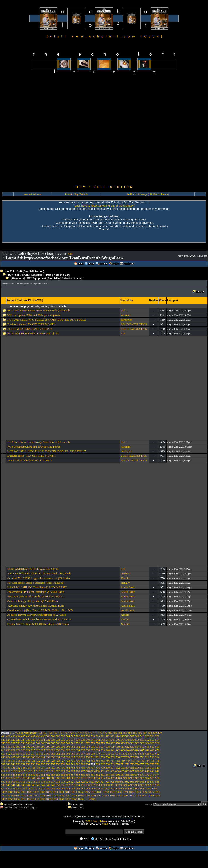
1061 (61, 799)
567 (63, 743)
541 (93, 740)
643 (123, 750)
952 (68, 785)
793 (73, 768)
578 (118, 743)
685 (13, 757)
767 (103, 764)
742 (137, 761)
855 (63, 775)
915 (43, 782)
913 (33, 782)
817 (33, 771)
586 (157, 743)
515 (123, 736)
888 (68, 778)
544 (108, 740)
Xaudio (125, 578)
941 (13, 785)
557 (13, 743)
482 (120, 733)
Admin (78, 278)
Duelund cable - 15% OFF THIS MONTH (31, 324)
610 (118, 747)
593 (33, 747)
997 (133, 789)
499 (43, 736)
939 (3, 785)
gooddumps (127, 610)
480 (110, 733)
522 (157, 736)
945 (33, 785)
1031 (29, 795)
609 (113, 747)
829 (93, 771)
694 (58, 757)
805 (133, 768)
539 (83, 740)
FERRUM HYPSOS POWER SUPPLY (30, 329)
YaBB (71, 254)
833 (113, 771)
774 (137, 764)
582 (137, 743)
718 (18, 761)
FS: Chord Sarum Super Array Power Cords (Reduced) (39, 310)
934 (137, 782)
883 (43, 778)
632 (68, 750)
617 (152, 747)
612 (127, 747)
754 (38, 764)
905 (153, 778)
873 (153, 775)
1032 (36, 795)
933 (132, 782)
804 (128, 768)
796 (88, 768)
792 (68, 768)
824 (68, 771)
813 (13, 771)
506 (78, 736)
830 (98, 771)
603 (83, 747)
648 (147, 750)
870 (137, 775)
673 (113, 754)
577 (113, 743)
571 (83, 743)
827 (83, 771)
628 (48, 750)
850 (38, 775)
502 (58, 736)
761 (73, 764)
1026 (157, 792)
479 (105, 733)
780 (8, 768)
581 (133, 743)
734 (98, 761)
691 (43, 757)
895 (103, 778)
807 (142, 768)
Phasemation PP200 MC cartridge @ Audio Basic (36, 592)
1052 (4, 799)
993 (113, 789)
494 (18, 736)
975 (23, 789)
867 (123, 775)
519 (142, 736)
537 (73, 740)
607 (103, 747)
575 (103, 743)
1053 (10, 799)
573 (93, 743)
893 (93, 778)
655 (23, 754)
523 (3, 740)
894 (98, 778)
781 (13, 768)
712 (147, 757)
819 (43, 771)
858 (78, 775)
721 (33, 761)
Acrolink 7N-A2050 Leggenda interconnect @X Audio (39, 578)
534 (58, 740)
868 (128, 775)
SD (123, 333)
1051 (157, 795)
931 (123, 782)
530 (38, 740)
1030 (23, 795)
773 (133, 764)
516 (127, 736)
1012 (68, 792)
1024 (144, 792)
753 (33, 764)
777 (153, 764)
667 (83, 754)
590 (18, 747)
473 (75, 733)
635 (83, 750)
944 (28, 785)
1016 (93, 792)
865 (113, 775)
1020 (119, 792)
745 (153, 761)
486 (140, 733)
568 (68, 743)
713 (152, 757)
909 (13, 782)
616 (147, 747)
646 (137, 750)
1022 (132, 792)
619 (3, 750)
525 (13, 740)
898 (118, 778)
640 (108, 750)
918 (58, 782)
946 (38, 785)
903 (142, 778)
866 (118, 775)
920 (68, 782)
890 (78, 778)
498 (38, 736)
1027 (4, 795)
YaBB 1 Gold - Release (96, 821)
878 (18, 778)
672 (108, 754)
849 (33, 775)
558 (18, 743)
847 (23, 775)
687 (23, 757)
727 (63, 761)
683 (3, 757)
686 (18, 757)
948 (48, 785)
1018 (106, 792)
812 (8, 771)
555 (3, 743)
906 (157, 778)
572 (88, 743)
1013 (74, 792)
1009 (49, 792)
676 (128, 754)
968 (147, 785)
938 (157, 782)
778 (157, 764)
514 (118, 736)
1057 (36, 799)
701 (93, 757)
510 (98, 736)
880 (28, 778)
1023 (138, 792)
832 (107, 771)
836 (127, 771)
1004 (17, 792)
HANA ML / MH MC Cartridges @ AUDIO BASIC (37, 587)
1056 (29, 799)
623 (23, 750)
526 (18, 740)
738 (118, 761)
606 (98, 747)
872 (147, 775)
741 (133, 761)
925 (93, 782)
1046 (125, 795)
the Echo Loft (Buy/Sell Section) (25, 271)
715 (3, 761)
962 (118, 785)
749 (13, 764)
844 (8, 775)
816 (28, 771)
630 (58, 750)
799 (103, 768)
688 (28, 757)
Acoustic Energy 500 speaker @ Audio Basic (33, 601)
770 (118, 764)
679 (142, 754)
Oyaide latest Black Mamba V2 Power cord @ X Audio (39, 619)
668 (88, 754)
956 (88, 785)
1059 (49, 799)
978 (38, 789)
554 (157, 740)
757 (53, 764)
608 (108, 747)
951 (63, 785)
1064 (81, 799)
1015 (87, 792)
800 (108, 768)
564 (48, 743)
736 (108, 761)
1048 (138, 795)
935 (142, 782)
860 (88, 775)
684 (8, 757)
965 (133, 785)
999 (142, 789)
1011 (61, 792)
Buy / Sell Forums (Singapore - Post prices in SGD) (39, 275)
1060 (55, 799)
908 (8, 782)
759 (63, 764)
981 (53, 789)
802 (118, 768)
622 (18, 750)
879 (23, 778)
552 (147, 740)
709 (133, 757)
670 (98, 754)
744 (147, 761)
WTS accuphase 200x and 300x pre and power (34, 315)
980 (48, 789)
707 (123, 757)
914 (38, 782)
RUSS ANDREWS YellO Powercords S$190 (33, 333)
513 (113, 736)
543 (103, 740)
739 (123, 761)
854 (58, 775)
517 (132, 736)
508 (88, 736)
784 (28, 768)
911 (23, 782)
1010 (55, 792)
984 (68, 789)
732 (88, 761)
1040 (87, 795)
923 (83, 782)
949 (53, 785)
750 (18, 764)
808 (147, 768)
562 (38, 743)
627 (43, 750)
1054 (17, 799)
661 (53, 754)
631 (63, 750)
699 (83, 757)
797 (93, 768)
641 (113, 750)
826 (78, 771)
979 (43, 789)
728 (68, 761)
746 (157, 761)
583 (142, 743)
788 (48, 768)
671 (103, 754)
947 (43, 785)
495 (23, 736)
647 (142, 750)
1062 (68, 799)
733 (93, 761)
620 (8, 750)
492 (8, 736)
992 (108, 789)
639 (103, 750)
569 (73, 743)
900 (128, 778)
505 (73, 736)
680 (147, 754)
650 (157, 750)
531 (43, 740)
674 (118, 754)
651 (3, 754)
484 (130, 733)
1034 (49, 795)
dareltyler (126, 320)
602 (78, 747)
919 (63, 782)
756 (48, 764)
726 (58, 761)
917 (53, 782)
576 (108, 743)
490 (160, 733)
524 (8, 740)
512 (107, 736)
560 (28, 743)
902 (137, 778)
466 (40, 733)
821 (53, 771)
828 (88, 771)
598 (58, 747)
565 (53, 743)
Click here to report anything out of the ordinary (104, 206)
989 (93, 789)
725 (53, 761)
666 (78, 754)
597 (53, 747)
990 (98, 789)
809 (153, 768)
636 (88, 750)
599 (63, 747)
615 (142, 747)
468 (50, 733)
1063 (74, 799)
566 (58, 743)
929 (113, 782)
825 (73, 771)
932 (127, 782)
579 (123, 743)
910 (18, 782)
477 (95, 733)
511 (103, 736)
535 (63, 740)
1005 (23, 792)
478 (100, 733)
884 (48, 778)
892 (88, 778)
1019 (113, 792)
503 (63, 736)
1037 (68, 795)
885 (53, 778)
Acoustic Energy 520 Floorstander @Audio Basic (36, 606)
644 (128, 750)
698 (78, 757)
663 (63, 754)
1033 (42, 795)
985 (73, 789)
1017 (100, 792)
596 (48, 747)
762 (78, 764)
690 (38, 757)
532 (48, 740)
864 (108, 775)
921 (73, 782)
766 (98, 764)
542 (98, 740)
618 (157, 747)
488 (150, 733)
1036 (61, 795)
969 (153, 785)
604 (88, 747)
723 (43, 761)
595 (43, 747)
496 (28, 736)
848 (28, 775)
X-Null (105, 824)
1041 (94, 795)
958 (98, 785)
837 (132, 771)
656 (28, 754)
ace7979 (126, 573)
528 (28, 740)
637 (93, 750)
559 (23, 743)
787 (43, 768)
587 (3, 747)
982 (58, 789)
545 (113, 740)
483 (125, 733)
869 (133, 775)
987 (83, 789)
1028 (10, 795)
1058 (42, 799)
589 (13, 747)
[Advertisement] (52, 130)
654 (18, 754)
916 (48, 782)
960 (108, 785)
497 (33, 736)
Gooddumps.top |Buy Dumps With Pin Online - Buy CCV (40, 610)
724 (48, 761)
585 (153, 743)
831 (103, 771)
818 (38, 771)
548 (128, 740)
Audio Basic (128, 587)
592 (28, 747)
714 (157, 757)
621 (13, 750)
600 (68, 747)
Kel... (124, 310)
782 (18, 768)
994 (118, 789)
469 (55, 733)
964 (128, 785)
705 (113, 757)
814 (18, 771)
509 (93, 736)
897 (113, 778)
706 (118, 757)
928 (107, 782)
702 (98, 757)
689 (33, 757)
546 (118, 740)
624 (28, 750)
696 (68, 757)
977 (33, 789)
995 (123, 789)
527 (23, 740)
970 (157, 785)
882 (38, 778)
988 (88, 789)
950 (58, 785)
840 (147, 771)
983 (63, 789)
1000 (148, 789)
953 (73, 785)
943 (23, 785)
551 (142, 740)
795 (83, 768)
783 (23, 768)
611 (122, 747)
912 (28, 782)
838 (137, 771)
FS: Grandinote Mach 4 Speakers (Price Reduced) (36, 583)
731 (83, 761)
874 (157, 775)
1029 (17, 795)
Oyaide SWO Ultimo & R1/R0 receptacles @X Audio (38, 624)
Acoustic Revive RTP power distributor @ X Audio (36, 615)
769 (113, 764)
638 (98, 750)
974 (18, 789)
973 (13, 789)
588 (8, 747)
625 (33, 750)
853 (53, 775)
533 (53, 740)
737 (113, 761)
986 (78, 789)
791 (63, 768)
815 (23, 771)
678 (137, 754)
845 (13, 775)
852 (48, 775)
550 (137, 740)
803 (123, 768)
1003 (10, 792)
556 (8, 743)
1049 (145, 795)
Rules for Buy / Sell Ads (77, 194)
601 (73, 747)
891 (83, 778)
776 (147, 764)
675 (123, 754)
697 (73, 757)
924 (88, 782)
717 (13, 761)
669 (93, 754)
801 (113, 768)
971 (3, 789)
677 (133, 754)
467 (45, 733)
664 (68, 754)
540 (88, 740)
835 (123, 771)
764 (88, 764)
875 (3, 778)
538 (78, 740)
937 (152, 782)
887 (63, 778)
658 (38, 754)
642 (118, 750)
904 (147, 778)
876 (8, 778)
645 (133, 750)
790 (58, 768)
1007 (36, 792)
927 (103, 782)
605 (93, 747)
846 (18, 775)
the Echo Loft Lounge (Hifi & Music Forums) (148, 194)
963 (123, 785)
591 (23, 747)
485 (135, 733)
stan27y (125, 583)
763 (83, 764)
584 (147, 743)
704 (108, 757)
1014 (81, 792)
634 (78, 750)
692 (48, 757)
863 (103, 775)
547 (123, 740)
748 (8, 764)
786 (38, 768)
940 (8, 785)
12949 (92, 799)
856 (68, 775)
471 (65, 733)
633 (73, 750)
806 (137, 768)
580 (128, 743)
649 (153, 750)
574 (98, 743)
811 (3, 771)
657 (33, 754)
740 (128, 761)
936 (147, 782)
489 (155, 733)
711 (142, 757)
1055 (23, 799)
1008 (42, 792)
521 (152, 736)
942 (18, 785)
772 (128, 764)
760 (68, 764)
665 (73, 754)
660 (48, 754)
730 (78, 761)
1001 (154, 789)
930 (118, 782)
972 (8, 789)
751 (23, 764)
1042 (100, 795)
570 (78, 743)
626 (38, 750)
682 (157, 754)
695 (63, 757)
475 (85, 733)
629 (53, 750)
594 (38, 747)
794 (78, 768)
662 (58, 754)
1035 (55, 795)
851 (43, 775)
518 (137, 736)
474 (80, 733)
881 (33, 778)
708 (128, 757)
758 (58, 764)
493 (13, 736)
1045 (119, 795)
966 (137, 785)
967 (142, 785)
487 (145, 733)
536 (68, 740)
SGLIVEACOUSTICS (134, 324)
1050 (151, 795)
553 (153, 740)
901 (133, 778)
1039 (81, 795)
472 (70, 733)
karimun (126, 315)
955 (83, 785)
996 (128, 789)
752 (28, 764)
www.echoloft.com (32, 194)
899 (123, 778)
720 (28, 761)
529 (33, 740)
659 (43, 754)
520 (147, 736)
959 (103, 785)
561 (33, 743)
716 (8, 761)
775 (142, 764)
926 (98, 782)
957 (93, 785)
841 (152, 771)
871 (142, 775)
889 (73, 778)
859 (83, 775)
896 (108, 778)
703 (103, 757)
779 (3, 768)
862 (98, 775)
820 (48, 771)
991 (103, 789)
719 (23, 761)
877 (13, 778)
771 (123, 764)
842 (157, 771)
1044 (113, 795)
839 (142, 771)
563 (43, 743)
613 (132, 747)
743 (142, 761)
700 (88, 757)
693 (53, 757)
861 (93, 775)
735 (103, 761)
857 (73, 775)
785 (33, 768)
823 (63, 771)
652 (8, 754)
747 (3, 764)
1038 (74, 795)
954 (78, 785)
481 (115, 733)
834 (118, 771)
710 (137, 757)
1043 (106, 795)
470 (60, 733)
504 (68, 736)
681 (153, 754)
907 (3, 782)
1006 (29, 792)
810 (157, 768)
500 (48, 736)
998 (137, 789)
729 (73, 761)
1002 (4, 792)
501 (53, 736)
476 (90, 733)
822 (58, 771)
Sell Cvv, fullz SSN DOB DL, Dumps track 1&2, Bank (39, 573)
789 (53, 768)
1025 (151, 792)
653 (13, 754)
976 (28, 789)
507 (83, 736)
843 (3, 775)
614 (137, 747)
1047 (132, 795)
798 (98, 768)
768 (108, 764)
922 (78, 782)
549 (133, 740)
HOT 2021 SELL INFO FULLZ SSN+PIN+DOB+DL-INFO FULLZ (47, 320)
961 (113, 785)
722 (38, 761)
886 (58, 778)
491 (3, 736)
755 (43, 764)
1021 (125, 792)
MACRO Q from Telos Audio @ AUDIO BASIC (35, 596)
